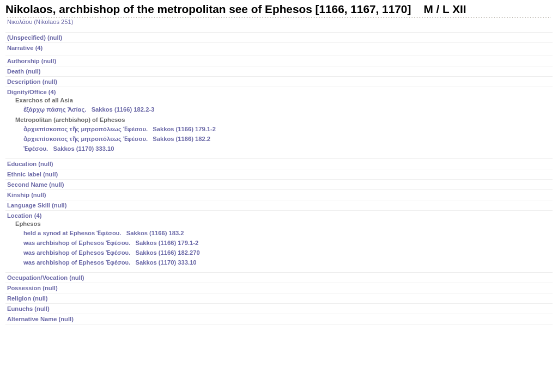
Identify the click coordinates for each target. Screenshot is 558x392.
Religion (28, 298)
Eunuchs (28, 309)
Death (24, 71)
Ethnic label (32, 174)
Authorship (32, 61)
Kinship (26, 195)
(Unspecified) (35, 38)
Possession (32, 288)
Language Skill (37, 205)
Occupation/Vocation (46, 278)
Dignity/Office (280, 121)
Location (280, 240)
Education (30, 164)
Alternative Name (40, 319)
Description (32, 82)
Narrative (25, 48)
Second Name (35, 185)
